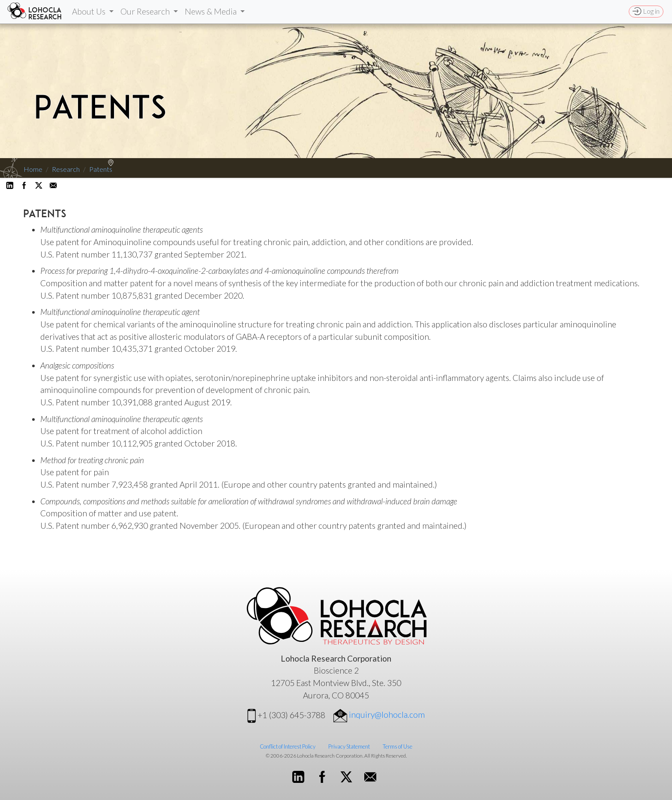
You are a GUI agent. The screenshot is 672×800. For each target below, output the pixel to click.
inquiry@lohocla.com (379, 715)
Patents (101, 169)
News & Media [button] (211, 11)
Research (66, 169)
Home (33, 169)
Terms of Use (397, 746)
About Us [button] (90, 11)
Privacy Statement (349, 746)
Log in (646, 11)
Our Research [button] (146, 11)
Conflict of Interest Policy (288, 746)
